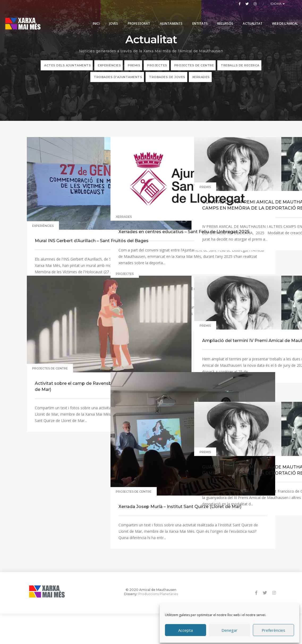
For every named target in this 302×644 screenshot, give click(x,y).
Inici (92, 17)
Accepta (186, 629)
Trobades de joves (167, 81)
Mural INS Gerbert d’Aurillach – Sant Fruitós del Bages (64, 216)
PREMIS (134, 70)
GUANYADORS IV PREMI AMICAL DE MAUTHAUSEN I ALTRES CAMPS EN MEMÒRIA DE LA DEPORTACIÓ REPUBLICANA (234, 206)
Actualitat (249, 17)
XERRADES (201, 81)
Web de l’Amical (281, 17)
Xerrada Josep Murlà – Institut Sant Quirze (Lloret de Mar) (151, 465)
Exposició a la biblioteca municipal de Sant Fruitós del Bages (150, 312)
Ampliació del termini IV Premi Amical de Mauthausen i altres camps (232, 339)
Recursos (221, 17)
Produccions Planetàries (158, 624)
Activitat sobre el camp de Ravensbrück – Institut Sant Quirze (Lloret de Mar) (67, 359)
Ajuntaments (167, 17)
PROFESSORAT (135, 17)
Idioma (277, 4)
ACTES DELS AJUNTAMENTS (67, 70)
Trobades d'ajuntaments (118, 81)
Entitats (196, 17)
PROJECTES (157, 70)
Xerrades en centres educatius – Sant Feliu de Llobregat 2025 (149, 211)
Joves (110, 17)
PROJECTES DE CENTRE (194, 70)
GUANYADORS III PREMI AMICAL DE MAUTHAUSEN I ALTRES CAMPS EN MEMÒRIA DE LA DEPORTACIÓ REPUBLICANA (234, 471)
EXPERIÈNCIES (109, 70)
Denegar (229, 629)
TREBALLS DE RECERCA (240, 70)
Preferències (273, 629)
